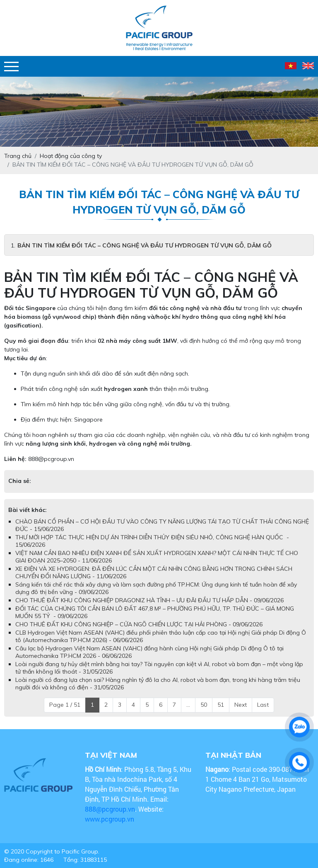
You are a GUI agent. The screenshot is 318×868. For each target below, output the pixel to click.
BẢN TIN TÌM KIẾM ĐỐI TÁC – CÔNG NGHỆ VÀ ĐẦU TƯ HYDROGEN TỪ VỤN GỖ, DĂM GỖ (145, 245)
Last (263, 705)
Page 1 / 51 (65, 705)
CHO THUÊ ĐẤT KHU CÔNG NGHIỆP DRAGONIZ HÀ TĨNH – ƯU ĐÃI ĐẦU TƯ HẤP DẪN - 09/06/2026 (149, 600)
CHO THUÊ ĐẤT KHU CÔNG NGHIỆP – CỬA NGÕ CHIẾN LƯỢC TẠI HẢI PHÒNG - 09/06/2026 (139, 624)
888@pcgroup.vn (51, 459)
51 (221, 705)
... (188, 705)
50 (204, 705)
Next (241, 705)
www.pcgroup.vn (110, 819)
